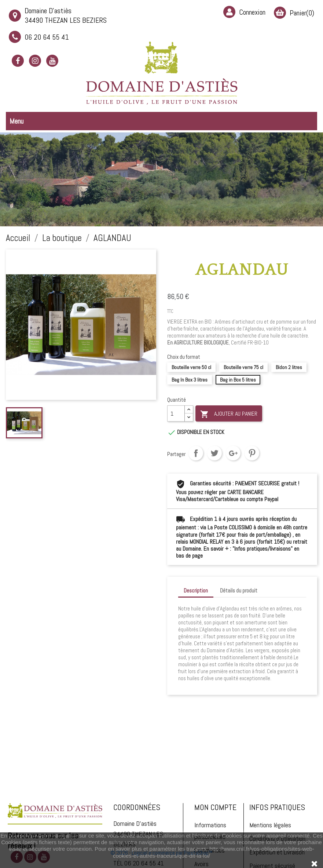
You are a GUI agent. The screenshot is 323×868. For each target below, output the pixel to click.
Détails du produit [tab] (239, 590)
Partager (196, 453)
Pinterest (252, 453)
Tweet (214, 453)
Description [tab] (196, 590)
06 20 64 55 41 (39, 37)
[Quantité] (176, 413)
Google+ (233, 453)
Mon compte (215, 828)
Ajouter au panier (229, 414)
